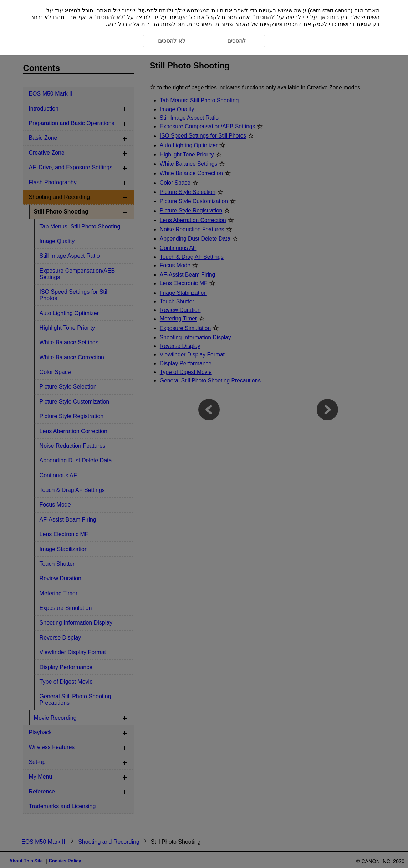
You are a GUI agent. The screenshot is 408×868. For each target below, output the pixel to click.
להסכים (265, 17)
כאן (324, 17)
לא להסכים (110, 17)
